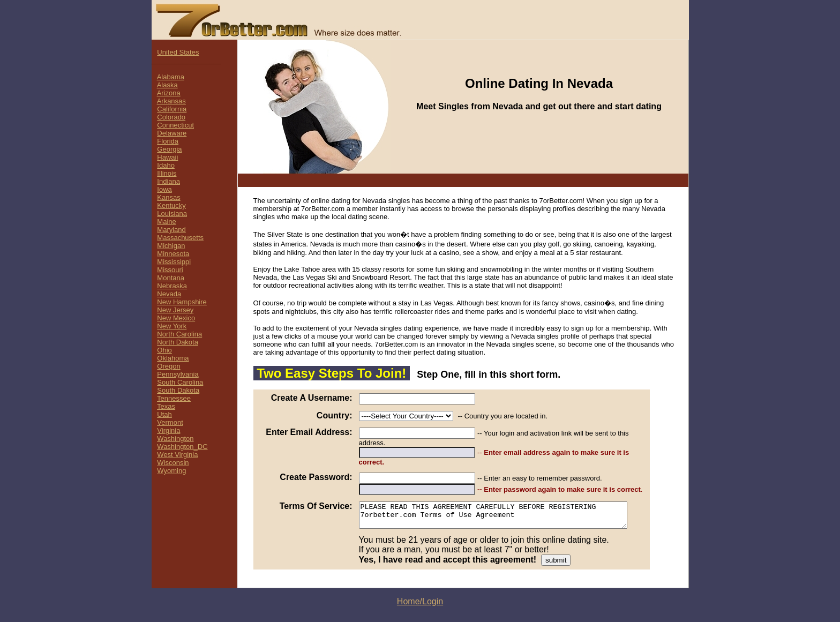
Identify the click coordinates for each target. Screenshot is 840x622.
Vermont (170, 422)
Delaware (172, 133)
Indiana (168, 181)
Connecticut (175, 125)
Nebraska (172, 286)
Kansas (168, 197)
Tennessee (174, 398)
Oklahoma (173, 358)
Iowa (164, 189)
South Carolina (180, 382)
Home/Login (420, 590)
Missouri (170, 270)
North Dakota (178, 342)
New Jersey (175, 310)
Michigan (171, 246)
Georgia (169, 149)
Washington (175, 439)
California (172, 109)
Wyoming (171, 471)
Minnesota (173, 254)
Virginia (168, 430)
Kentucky (171, 205)
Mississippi (174, 262)
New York (172, 326)
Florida (168, 141)
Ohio (164, 350)
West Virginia (177, 455)
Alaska (167, 85)
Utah (164, 414)
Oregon (168, 366)
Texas (166, 406)
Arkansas (171, 101)
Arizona (169, 93)
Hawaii (167, 157)
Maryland (171, 230)
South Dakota (178, 390)
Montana (171, 278)
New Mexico (176, 318)
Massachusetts (180, 238)
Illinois (167, 173)
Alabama (171, 77)
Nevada (169, 294)
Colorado (171, 117)
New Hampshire (182, 302)
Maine (166, 222)
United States (178, 52)
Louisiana (172, 213)
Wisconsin (173, 463)
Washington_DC (182, 447)
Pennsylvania (178, 374)
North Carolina (179, 334)
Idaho (166, 165)
